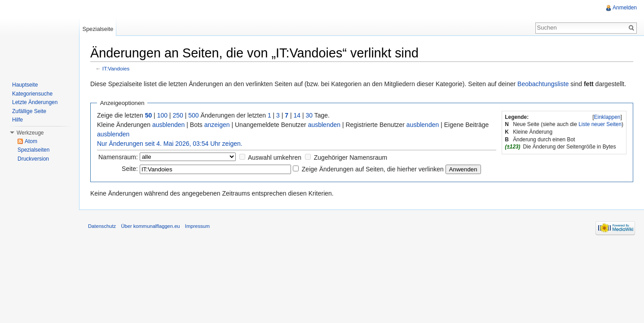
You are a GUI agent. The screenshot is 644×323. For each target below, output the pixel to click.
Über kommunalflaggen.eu (150, 226)
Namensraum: (118, 157)
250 (178, 115)
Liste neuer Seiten (600, 124)
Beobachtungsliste (543, 84)
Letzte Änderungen (35, 102)
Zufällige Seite (29, 111)
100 (162, 115)
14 (297, 115)
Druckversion (33, 159)
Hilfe (18, 120)
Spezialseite (98, 29)
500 (193, 115)
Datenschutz (102, 226)
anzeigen (217, 125)
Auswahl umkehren (275, 157)
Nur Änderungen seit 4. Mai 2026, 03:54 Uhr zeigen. (170, 144)
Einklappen (607, 117)
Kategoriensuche (32, 94)
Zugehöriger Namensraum (351, 157)
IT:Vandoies (116, 68)
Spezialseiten (33, 150)
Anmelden (625, 8)
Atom (31, 141)
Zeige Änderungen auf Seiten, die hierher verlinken (373, 169)
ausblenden (168, 125)
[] (607, 117)
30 (309, 115)
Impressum (197, 226)
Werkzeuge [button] (30, 133)
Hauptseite (25, 85)
